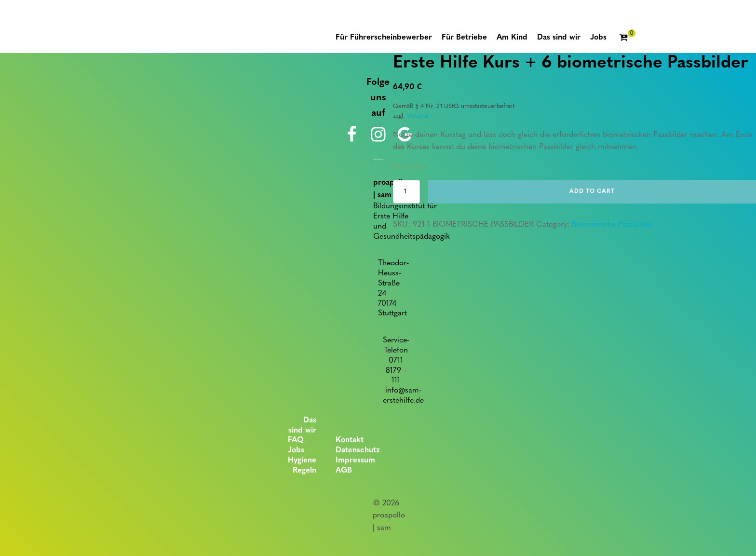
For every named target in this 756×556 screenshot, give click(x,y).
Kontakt (350, 440)
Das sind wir (302, 426)
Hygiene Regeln (302, 466)
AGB (344, 471)
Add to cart (592, 191)
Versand (418, 116)
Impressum (355, 461)
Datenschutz (358, 450)
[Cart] (627, 38)
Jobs (296, 450)
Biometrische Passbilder (612, 225)
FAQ (296, 440)
